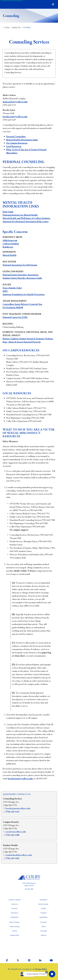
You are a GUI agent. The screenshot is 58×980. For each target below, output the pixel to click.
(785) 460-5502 (12, 858)
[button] (52, 974)
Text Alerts (44, 922)
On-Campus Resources (17, 143)
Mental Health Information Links (22, 140)
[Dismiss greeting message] (46, 972)
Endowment (43, 900)
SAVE (5, 291)
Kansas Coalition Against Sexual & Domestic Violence (28, 339)
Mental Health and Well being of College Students (26, 218)
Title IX (43, 927)
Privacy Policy (41, 969)
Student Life (16, 27)
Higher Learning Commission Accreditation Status (29, 947)
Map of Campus (15, 922)
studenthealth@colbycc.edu (19, 855)
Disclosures (15, 913)
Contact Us (15, 904)
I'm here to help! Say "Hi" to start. (36, 974)
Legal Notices (44, 917)
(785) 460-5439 (12, 812)
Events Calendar (43, 904)
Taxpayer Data (14, 935)
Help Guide (8, 212)
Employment (14, 917)
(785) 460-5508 (12, 835)
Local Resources (14, 146)
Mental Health (10, 255)
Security (15, 931)
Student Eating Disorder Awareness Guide (22, 278)
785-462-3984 (29, 889)
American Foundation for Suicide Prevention (24, 294)
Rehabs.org (8, 247)
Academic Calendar (14, 900)
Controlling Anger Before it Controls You (22, 304)
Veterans (44, 935)
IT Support (43, 913)
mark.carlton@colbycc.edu (15, 102)
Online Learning (14, 927)
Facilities (44, 908)
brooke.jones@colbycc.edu (15, 116)
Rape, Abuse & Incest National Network (22, 342)
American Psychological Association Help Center (26, 221)
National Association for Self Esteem (20, 265)
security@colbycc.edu (16, 832)
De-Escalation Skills (12, 307)
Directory (14, 908)
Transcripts (44, 931)
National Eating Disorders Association (21, 275)
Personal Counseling (16, 136)
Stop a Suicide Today (12, 288)
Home (7, 27)
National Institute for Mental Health (20, 215)
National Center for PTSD (15, 317)
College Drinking (11, 244)
